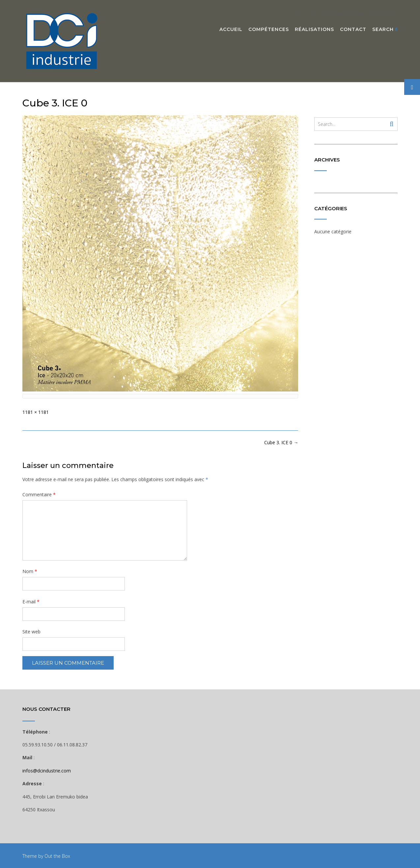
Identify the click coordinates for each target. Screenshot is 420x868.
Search (385, 30)
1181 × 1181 (36, 412)
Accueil (231, 30)
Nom (30, 571)
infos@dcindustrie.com (47, 771)
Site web (31, 632)
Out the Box (57, 856)
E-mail (31, 602)
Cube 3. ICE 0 (281, 442)
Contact (353, 30)
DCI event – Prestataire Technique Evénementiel (346, 14)
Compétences (269, 30)
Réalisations (314, 30)
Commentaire (39, 494)
